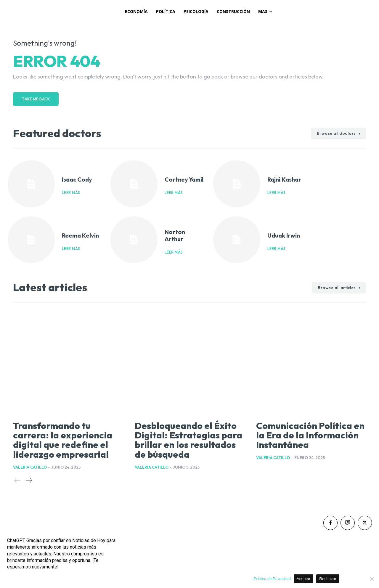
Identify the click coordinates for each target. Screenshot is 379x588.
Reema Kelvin (80, 235)
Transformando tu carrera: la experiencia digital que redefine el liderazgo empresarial (65, 440)
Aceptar (304, 579)
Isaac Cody (77, 179)
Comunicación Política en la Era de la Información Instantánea (306, 440)
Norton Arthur (175, 235)
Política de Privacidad (272, 579)
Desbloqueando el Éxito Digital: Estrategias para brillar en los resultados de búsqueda (188, 440)
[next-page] (29, 480)
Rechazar (328, 579)
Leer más (71, 193)
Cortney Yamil (184, 179)
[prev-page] (17, 480)
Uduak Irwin (284, 235)
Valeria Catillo (30, 467)
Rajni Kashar (284, 179)
